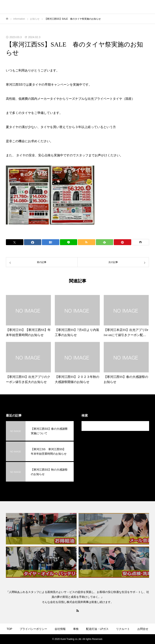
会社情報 (60, 629)
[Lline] (69, 242)
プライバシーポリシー (33, 629)
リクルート (123, 629)
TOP (10, 629)
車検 (76, 629)
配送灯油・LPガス (97, 629)
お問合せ (143, 629)
